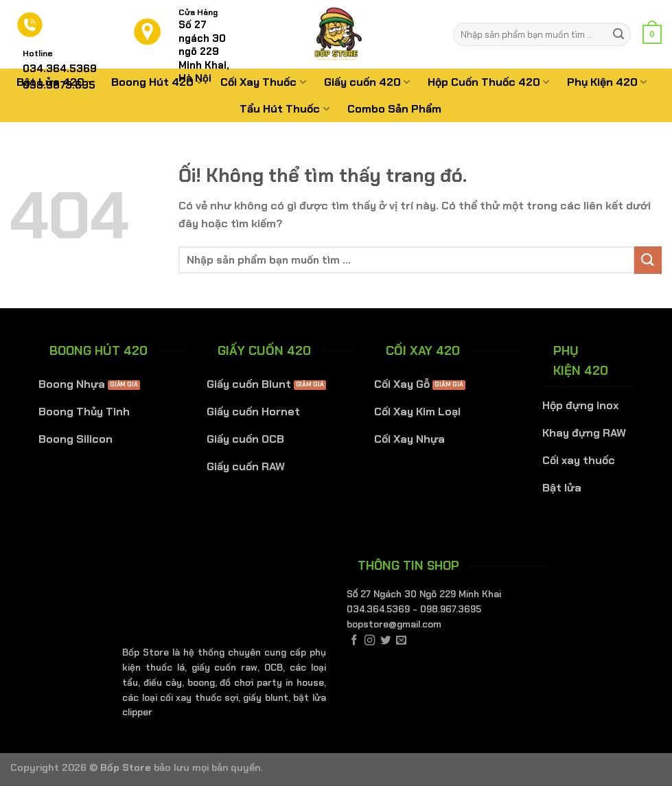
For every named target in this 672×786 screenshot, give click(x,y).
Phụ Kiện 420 (607, 82)
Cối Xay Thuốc (263, 82)
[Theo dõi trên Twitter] (385, 641)
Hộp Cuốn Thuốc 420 (488, 82)
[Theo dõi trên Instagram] (370, 641)
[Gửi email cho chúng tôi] (401, 641)
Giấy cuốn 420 (367, 82)
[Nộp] (618, 34)
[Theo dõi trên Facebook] (354, 641)
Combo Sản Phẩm (394, 109)
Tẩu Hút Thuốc (284, 109)
